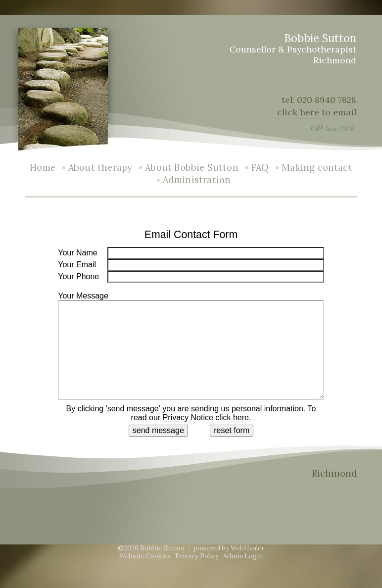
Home (43, 168)
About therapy (100, 168)
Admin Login (243, 556)
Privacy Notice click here (206, 417)
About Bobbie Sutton (191, 168)
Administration (197, 180)
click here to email (317, 112)
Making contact (317, 168)
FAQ (260, 168)
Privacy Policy (197, 556)
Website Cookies (145, 556)
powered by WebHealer (229, 548)
